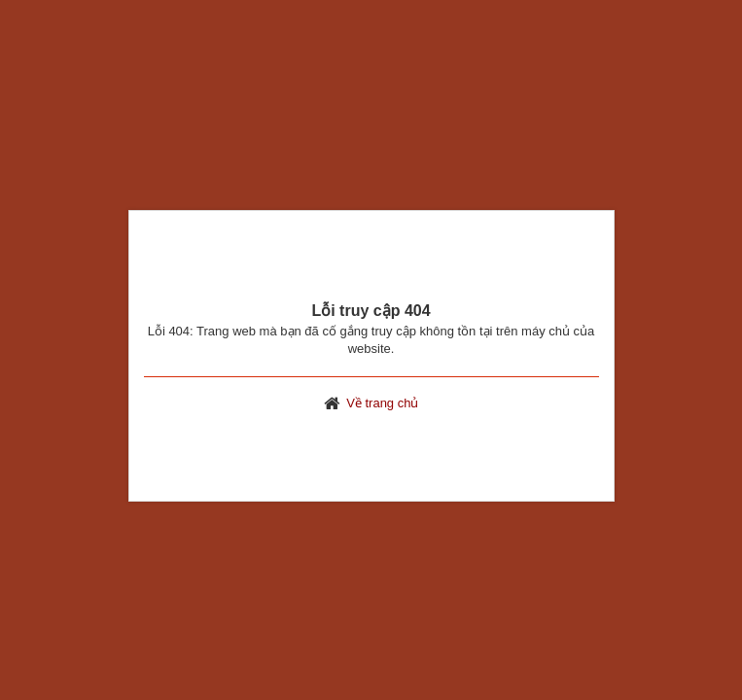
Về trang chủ (382, 403)
